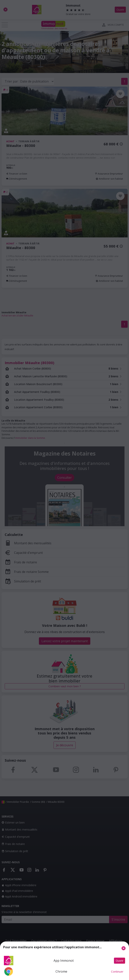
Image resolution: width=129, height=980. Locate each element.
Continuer (117, 972)
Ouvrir (120, 961)
